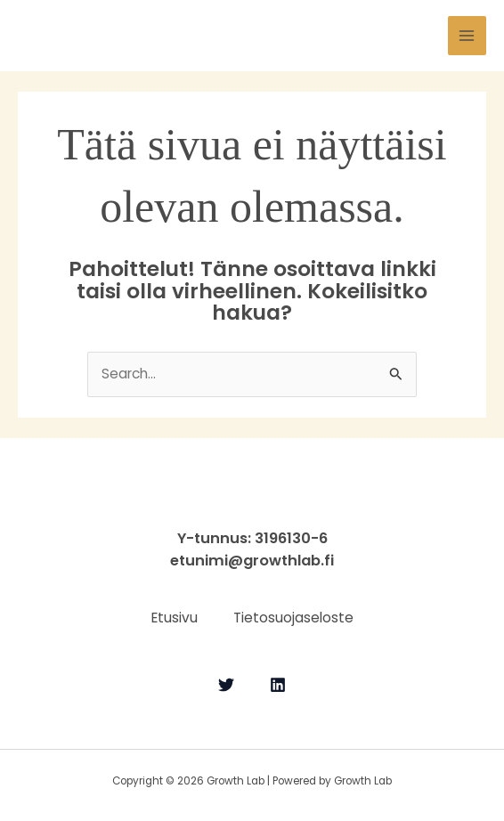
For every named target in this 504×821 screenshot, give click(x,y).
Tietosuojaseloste (293, 618)
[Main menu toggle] (467, 35)
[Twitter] (226, 685)
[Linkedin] (278, 685)
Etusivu (175, 618)
